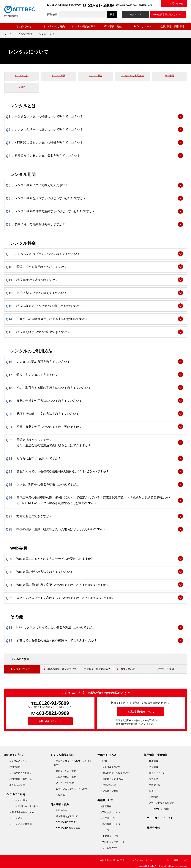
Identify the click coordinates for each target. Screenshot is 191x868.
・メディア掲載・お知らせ (160, 803)
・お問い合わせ (108, 785)
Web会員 (169, 76)
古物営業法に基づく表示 (112, 860)
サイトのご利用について (175, 860)
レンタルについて (21, 669)
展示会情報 (153, 828)
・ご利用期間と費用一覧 (19, 779)
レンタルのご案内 (54, 26)
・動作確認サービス (110, 824)
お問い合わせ (176, 4)
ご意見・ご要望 (166, 669)
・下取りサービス (109, 836)
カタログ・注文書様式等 (97, 669)
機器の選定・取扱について (62, 669)
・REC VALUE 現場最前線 (67, 828)
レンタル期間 (59, 76)
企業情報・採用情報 (172, 26)
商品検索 (52, 14)
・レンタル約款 (15, 818)
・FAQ (104, 761)
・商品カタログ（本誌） (113, 779)
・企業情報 (152, 767)
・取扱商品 (59, 795)
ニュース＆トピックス (160, 818)
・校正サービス (108, 818)
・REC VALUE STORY (65, 822)
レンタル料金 (96, 76)
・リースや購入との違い (19, 773)
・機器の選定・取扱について (115, 773)
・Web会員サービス (110, 812)
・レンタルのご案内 (17, 800)
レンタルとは (22, 76)
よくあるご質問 (24, 34)
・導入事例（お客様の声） (67, 816)
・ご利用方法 (14, 767)
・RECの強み (60, 810)
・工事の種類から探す (65, 777)
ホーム (7, 27)
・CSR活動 (153, 797)
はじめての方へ (25, 26)
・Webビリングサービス (113, 842)
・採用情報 (152, 761)
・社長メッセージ (156, 773)
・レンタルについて (110, 767)
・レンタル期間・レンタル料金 (23, 806)
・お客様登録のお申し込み (20, 812)
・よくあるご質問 (16, 785)
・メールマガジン (109, 848)
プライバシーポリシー (143, 860)
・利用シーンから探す (65, 771)
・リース (105, 830)
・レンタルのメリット (18, 761)
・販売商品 (106, 806)
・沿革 (150, 791)
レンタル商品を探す (84, 26)
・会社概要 (152, 779)
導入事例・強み (113, 26)
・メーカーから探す (64, 783)
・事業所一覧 (154, 785)
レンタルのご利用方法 (132, 76)
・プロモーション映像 (158, 809)
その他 (22, 87)
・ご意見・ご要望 (109, 791)
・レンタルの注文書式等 (19, 824)
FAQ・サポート (143, 26)
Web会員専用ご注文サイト (167, 15)
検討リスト (136, 15)
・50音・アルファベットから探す (71, 789)
